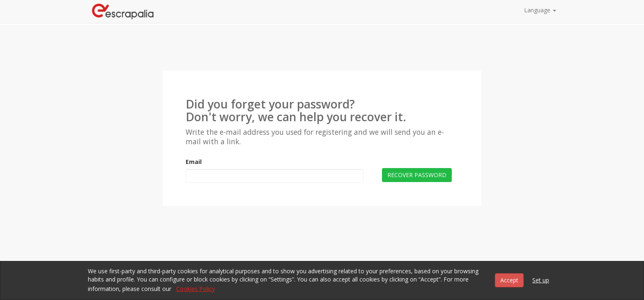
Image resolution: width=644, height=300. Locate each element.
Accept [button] (509, 280)
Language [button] (540, 10)
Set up (541, 280)
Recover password (417, 175)
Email (194, 162)
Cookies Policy (195, 289)
